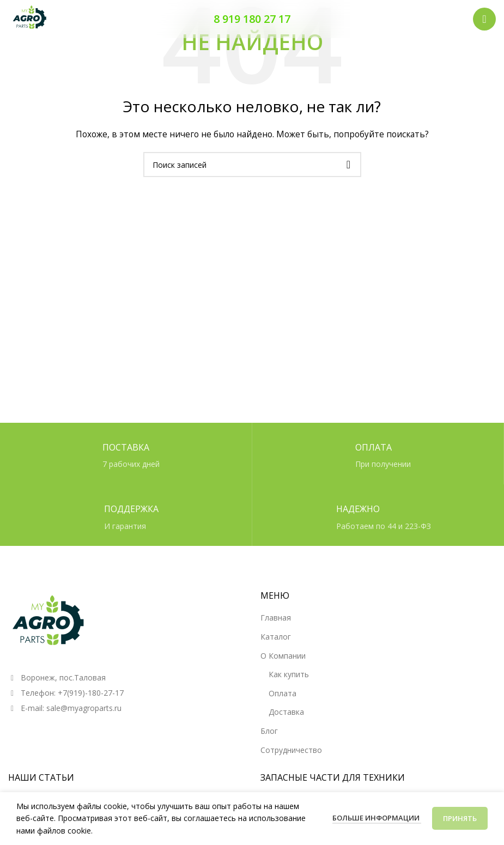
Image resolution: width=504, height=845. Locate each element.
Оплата (283, 693)
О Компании (283, 656)
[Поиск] (252, 165)
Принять (460, 818)
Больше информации (377, 818)
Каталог (276, 637)
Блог (269, 731)
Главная (276, 618)
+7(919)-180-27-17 (91, 693)
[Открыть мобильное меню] (484, 19)
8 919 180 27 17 (252, 19)
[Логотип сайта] (30, 18)
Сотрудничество (291, 750)
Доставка (286, 712)
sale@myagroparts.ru (84, 708)
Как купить (289, 674)
